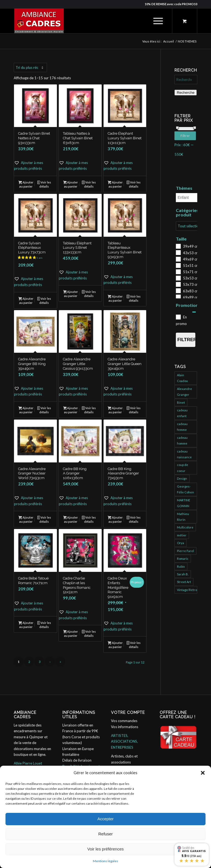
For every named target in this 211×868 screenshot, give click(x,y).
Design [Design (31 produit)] (182, 478)
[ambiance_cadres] (39, 21)
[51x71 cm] (178, 272)
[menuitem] (157, 21)
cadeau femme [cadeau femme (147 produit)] (182, 427)
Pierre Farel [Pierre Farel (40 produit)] (185, 551)
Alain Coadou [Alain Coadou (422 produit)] (182, 378)
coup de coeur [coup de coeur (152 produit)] (183, 468)
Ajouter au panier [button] (26, 184)
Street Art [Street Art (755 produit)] (184, 582)
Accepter (105, 819)
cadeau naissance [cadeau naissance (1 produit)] (184, 454)
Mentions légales (105, 861)
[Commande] (30, 67)
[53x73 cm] (178, 284)
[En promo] (178, 317)
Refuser (106, 834)
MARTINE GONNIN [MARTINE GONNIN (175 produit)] (184, 503)
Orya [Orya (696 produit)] (181, 543)
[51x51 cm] (178, 265)
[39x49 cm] (178, 246)
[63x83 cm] (178, 290)
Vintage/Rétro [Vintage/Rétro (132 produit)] (187, 590)
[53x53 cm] (178, 278)
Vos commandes (124, 721)
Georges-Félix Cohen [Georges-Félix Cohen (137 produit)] (185, 489)
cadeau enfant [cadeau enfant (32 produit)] (182, 413)
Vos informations (125, 727)
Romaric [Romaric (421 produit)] (183, 559)
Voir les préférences (106, 849)
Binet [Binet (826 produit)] (181, 402)
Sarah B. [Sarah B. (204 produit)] (183, 574)
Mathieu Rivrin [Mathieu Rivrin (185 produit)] (183, 517)
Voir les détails (44, 184)
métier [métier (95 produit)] (182, 535)
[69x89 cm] (178, 297)
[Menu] (155, 21)
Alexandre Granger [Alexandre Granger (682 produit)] (184, 392)
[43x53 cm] (178, 252)
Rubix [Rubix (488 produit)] (181, 566)
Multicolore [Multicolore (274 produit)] (185, 527)
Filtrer (186, 136)
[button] (203, 773)
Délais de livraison (77, 760)
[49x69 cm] (178, 259)
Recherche (185, 93)
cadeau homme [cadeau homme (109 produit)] (182, 440)
